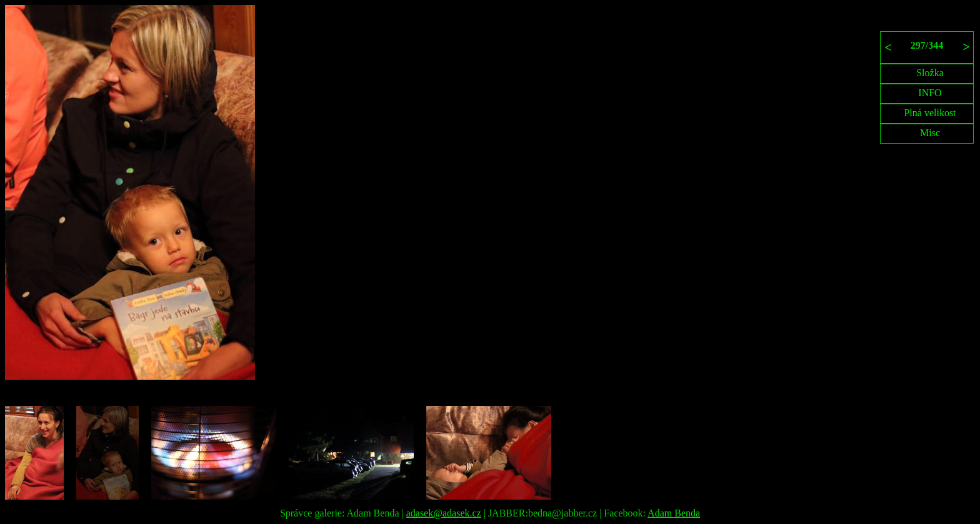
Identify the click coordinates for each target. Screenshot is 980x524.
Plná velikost (930, 113)
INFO (930, 93)
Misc (930, 133)
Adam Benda (674, 513)
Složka (930, 73)
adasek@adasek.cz (444, 513)
